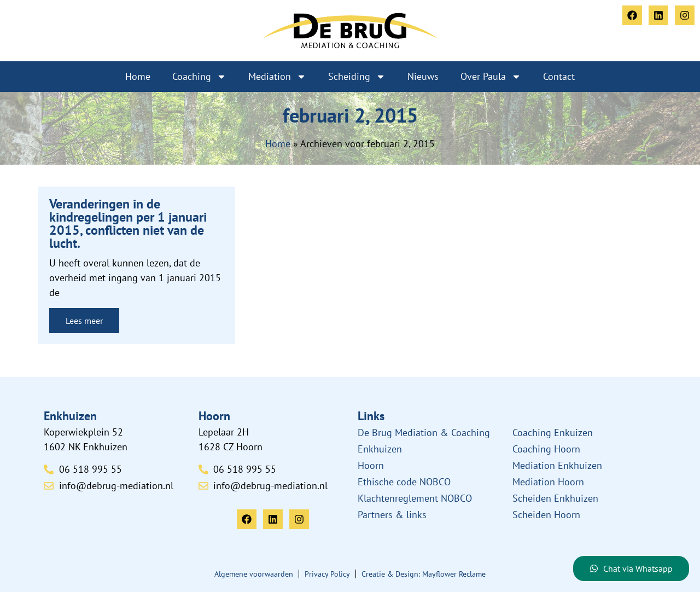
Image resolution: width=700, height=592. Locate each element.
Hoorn (371, 465)
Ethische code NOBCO (404, 482)
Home (138, 76)
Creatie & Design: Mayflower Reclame (424, 574)
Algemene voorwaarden (254, 574)
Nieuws (423, 76)
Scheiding (357, 77)
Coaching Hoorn (546, 449)
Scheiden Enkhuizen (555, 498)
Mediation (277, 77)
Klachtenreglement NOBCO (415, 498)
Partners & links (392, 515)
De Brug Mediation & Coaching (424, 433)
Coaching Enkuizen (553, 433)
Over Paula (491, 77)
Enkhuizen (380, 449)
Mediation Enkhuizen (557, 465)
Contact (559, 76)
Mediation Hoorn (548, 482)
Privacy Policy (327, 574)
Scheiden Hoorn (546, 515)
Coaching (199, 77)
